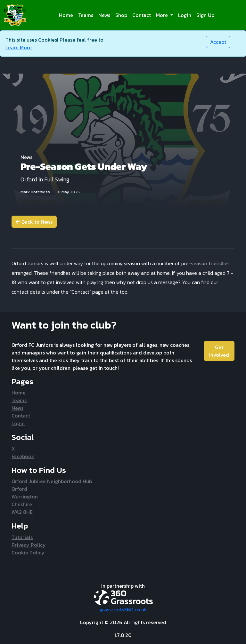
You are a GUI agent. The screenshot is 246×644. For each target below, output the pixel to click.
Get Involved (219, 351)
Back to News (34, 222)
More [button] (163, 15)
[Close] (218, 42)
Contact (142, 15)
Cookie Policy (28, 553)
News (104, 15)
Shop (121, 15)
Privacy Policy (29, 545)
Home (66, 15)
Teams (86, 15)
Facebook (23, 456)
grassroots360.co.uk (123, 609)
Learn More (19, 47)
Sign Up (205, 15)
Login (185, 15)
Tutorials (22, 537)
